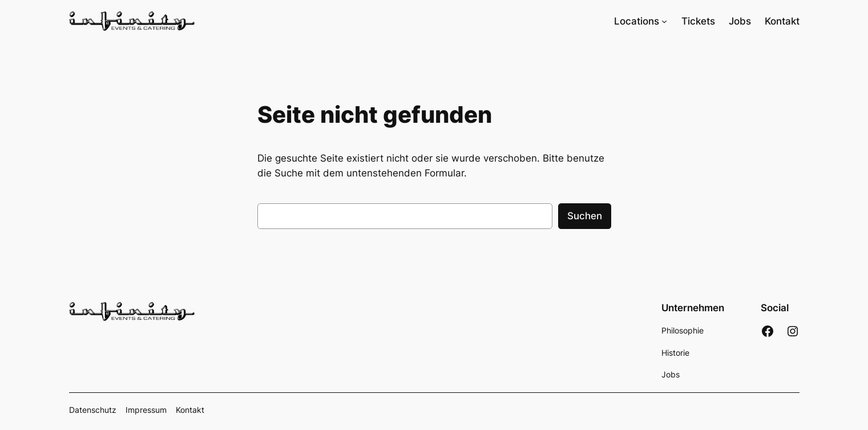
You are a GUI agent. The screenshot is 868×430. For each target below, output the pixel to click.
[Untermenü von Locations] (664, 21)
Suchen (585, 216)
